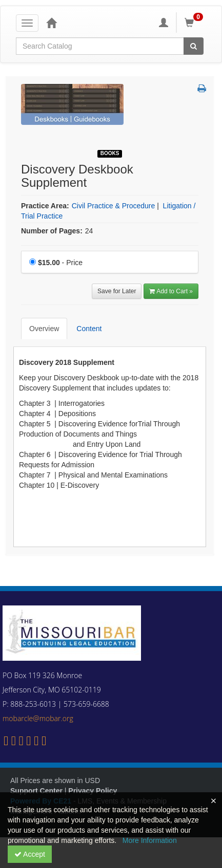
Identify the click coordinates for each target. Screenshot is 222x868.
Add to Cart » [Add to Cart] (171, 291)
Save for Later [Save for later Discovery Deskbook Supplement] (117, 291)
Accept (30, 854)
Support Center (36, 791)
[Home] (51, 23)
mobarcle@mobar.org (38, 718)
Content (89, 329)
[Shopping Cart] (195, 23)
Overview (44, 329)
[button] (202, 89)
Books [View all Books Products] (110, 153)
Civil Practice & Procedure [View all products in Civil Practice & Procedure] (114, 206)
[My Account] (164, 23)
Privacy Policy (93, 791)
